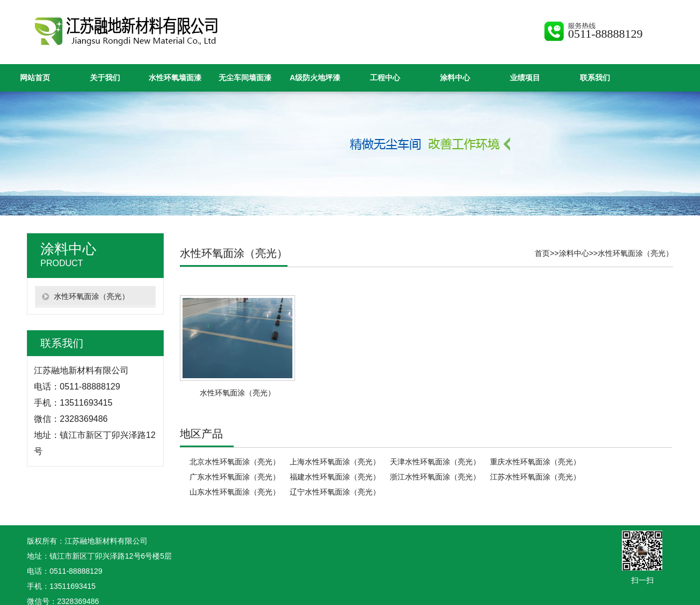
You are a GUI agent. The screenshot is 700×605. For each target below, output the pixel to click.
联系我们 (595, 78)
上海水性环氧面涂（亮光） (335, 462)
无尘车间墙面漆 (245, 78)
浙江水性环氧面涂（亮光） (435, 477)
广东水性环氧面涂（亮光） (235, 477)
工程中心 (385, 78)
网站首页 (35, 78)
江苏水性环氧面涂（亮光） (535, 477)
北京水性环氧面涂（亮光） (235, 462)
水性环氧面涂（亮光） (635, 253)
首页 (542, 253)
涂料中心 (455, 78)
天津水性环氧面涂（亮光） (435, 462)
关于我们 (105, 78)
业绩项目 (525, 78)
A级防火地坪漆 (315, 78)
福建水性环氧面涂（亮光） (335, 477)
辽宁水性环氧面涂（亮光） (335, 492)
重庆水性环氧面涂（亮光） (535, 462)
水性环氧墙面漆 (175, 78)
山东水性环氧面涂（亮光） (235, 492)
